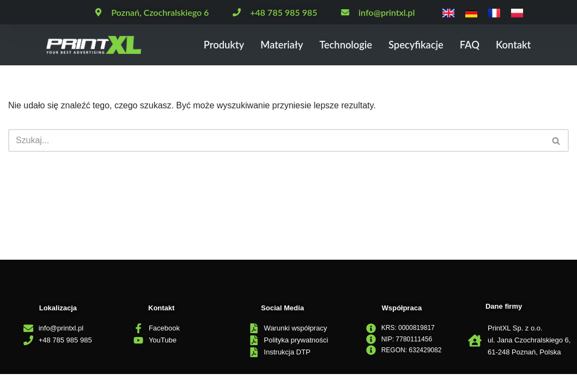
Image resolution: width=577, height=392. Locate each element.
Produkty (215, 45)
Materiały (275, 45)
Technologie (341, 45)
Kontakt (512, 45)
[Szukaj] (276, 140)
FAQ (468, 45)
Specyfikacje (413, 45)
